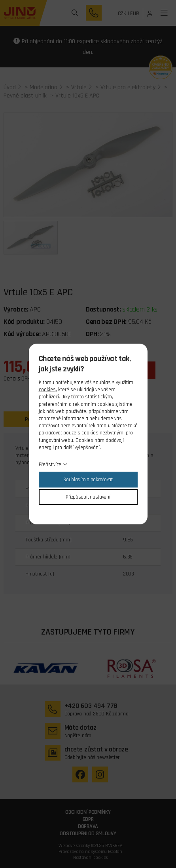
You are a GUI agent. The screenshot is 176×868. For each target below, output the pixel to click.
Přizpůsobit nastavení (88, 497)
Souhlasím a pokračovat (88, 480)
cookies (47, 390)
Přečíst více (50, 465)
